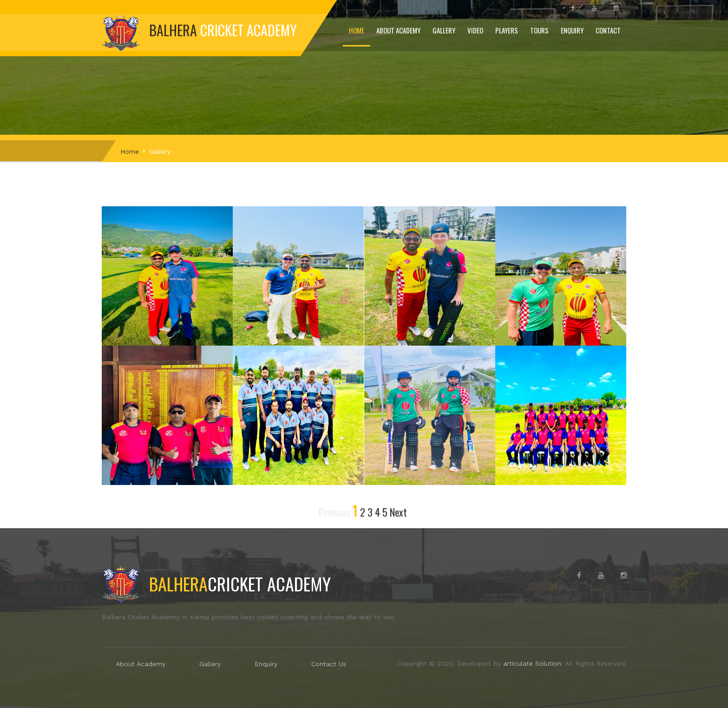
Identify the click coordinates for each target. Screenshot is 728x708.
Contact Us (329, 664)
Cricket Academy (216, 583)
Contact (608, 30)
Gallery (444, 30)
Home (357, 30)
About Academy (398, 30)
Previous (334, 512)
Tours (539, 30)
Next (398, 512)
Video (475, 30)
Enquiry (572, 30)
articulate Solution (531, 663)
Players (507, 30)
